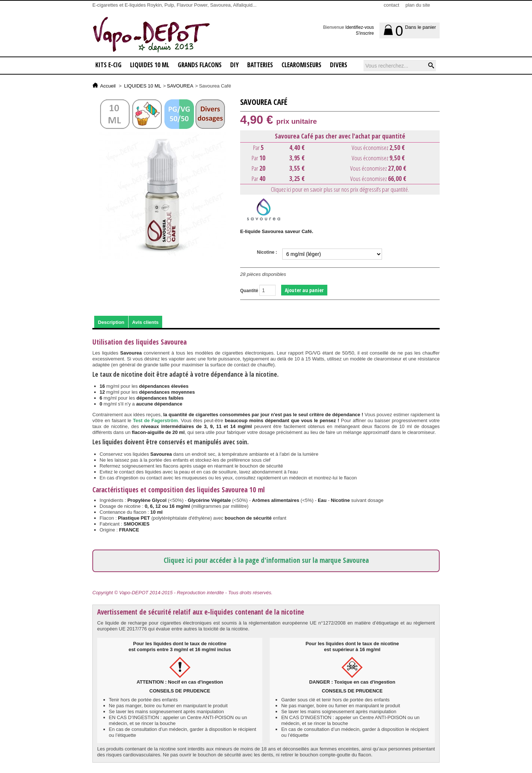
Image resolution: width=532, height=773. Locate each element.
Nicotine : (267, 252)
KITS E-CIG (108, 65)
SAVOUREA (180, 86)
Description (111, 322)
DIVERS (339, 65)
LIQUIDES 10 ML (150, 65)
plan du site (418, 5)
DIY (234, 65)
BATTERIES (260, 65)
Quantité (249, 291)
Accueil (108, 86)
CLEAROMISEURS (301, 65)
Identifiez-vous (360, 27)
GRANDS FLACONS (200, 65)
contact (392, 5)
